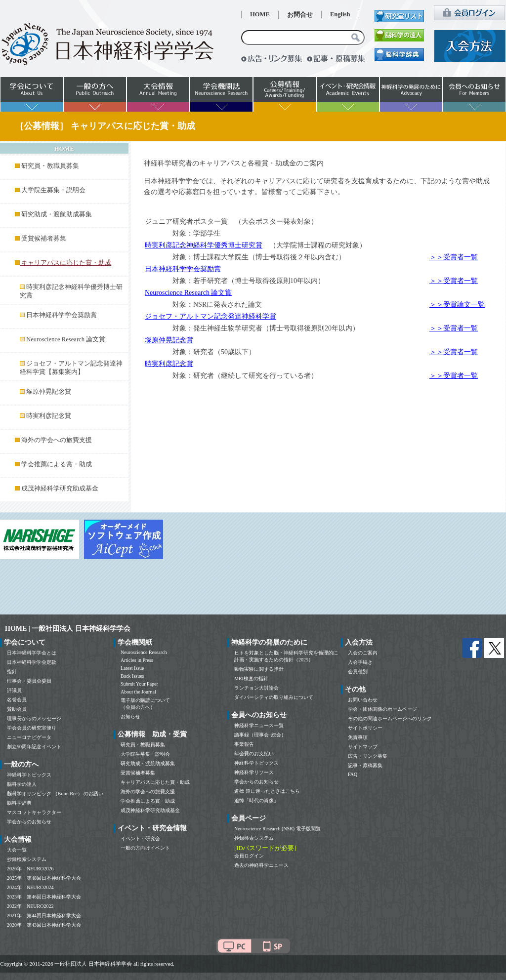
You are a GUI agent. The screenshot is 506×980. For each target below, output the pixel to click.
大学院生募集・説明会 (53, 190)
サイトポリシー (365, 728)
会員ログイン (249, 856)
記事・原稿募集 (365, 765)
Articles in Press (137, 660)
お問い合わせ (363, 700)
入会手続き (360, 662)
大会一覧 (17, 850)
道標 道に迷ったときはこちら (267, 791)
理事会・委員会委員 (29, 681)
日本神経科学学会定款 (32, 662)
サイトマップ (363, 747)
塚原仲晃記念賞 (49, 392)
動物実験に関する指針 (259, 669)
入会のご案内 (363, 653)
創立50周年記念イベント (34, 747)
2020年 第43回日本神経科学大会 (44, 925)
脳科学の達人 (22, 784)
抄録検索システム (27, 859)
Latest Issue (132, 668)
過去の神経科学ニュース (261, 865)
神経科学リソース (254, 772)
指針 (12, 672)
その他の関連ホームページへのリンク (390, 718)
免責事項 (358, 737)
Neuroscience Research (144, 652)
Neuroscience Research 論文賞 (66, 339)
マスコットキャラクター (34, 812)
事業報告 (244, 744)
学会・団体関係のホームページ (382, 709)
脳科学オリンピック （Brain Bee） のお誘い (55, 794)
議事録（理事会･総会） (260, 735)
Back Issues (132, 676)
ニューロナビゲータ (29, 737)
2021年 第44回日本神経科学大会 (44, 916)
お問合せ (300, 15)
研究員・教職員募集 (50, 166)
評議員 (14, 690)
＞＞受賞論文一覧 (457, 305)
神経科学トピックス (29, 775)
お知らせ (130, 716)
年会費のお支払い (254, 754)
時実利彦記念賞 (49, 416)
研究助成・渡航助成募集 (57, 214)
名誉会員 (17, 700)
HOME (260, 14)
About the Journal (138, 692)
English (340, 14)
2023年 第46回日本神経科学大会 (44, 897)
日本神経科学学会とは (32, 653)
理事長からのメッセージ (34, 718)
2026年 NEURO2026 (30, 869)
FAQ (353, 774)
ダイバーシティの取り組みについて (274, 697)
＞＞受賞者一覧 (454, 257)
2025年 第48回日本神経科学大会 (44, 878)
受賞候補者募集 (44, 239)
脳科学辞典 (19, 803)
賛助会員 (17, 709)
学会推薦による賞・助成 (57, 464)
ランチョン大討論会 (256, 688)
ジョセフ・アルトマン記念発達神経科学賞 (211, 316)
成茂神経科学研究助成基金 (60, 489)
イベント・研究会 (140, 838)
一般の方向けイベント (145, 848)
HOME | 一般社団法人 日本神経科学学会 (68, 629)
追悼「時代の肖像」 (256, 800)
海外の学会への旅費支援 (57, 440)
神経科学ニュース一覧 (259, 725)
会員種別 (358, 672)
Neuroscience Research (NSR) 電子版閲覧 (277, 829)
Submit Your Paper (139, 684)
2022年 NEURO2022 (30, 906)
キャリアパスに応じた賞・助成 (155, 782)
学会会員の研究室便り (32, 728)
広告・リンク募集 (368, 756)
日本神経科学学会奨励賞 (62, 315)
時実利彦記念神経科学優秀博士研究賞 (204, 245)
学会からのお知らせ (29, 822)
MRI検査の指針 (251, 678)
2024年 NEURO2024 (30, 887)
